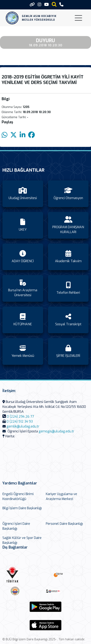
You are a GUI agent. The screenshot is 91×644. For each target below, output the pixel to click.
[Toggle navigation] (78, 18)
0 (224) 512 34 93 (20, 421)
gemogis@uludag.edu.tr (56, 431)
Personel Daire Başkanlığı (64, 524)
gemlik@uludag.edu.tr (23, 426)
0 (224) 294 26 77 (20, 417)
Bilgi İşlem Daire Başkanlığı (22, 508)
